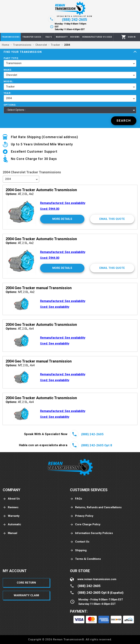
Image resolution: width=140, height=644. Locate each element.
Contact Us (80, 542)
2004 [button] (9, 98)
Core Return (26, 583)
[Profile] (132, 37)
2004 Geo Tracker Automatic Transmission (41, 190)
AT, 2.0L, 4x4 (20, 329)
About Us (11, 499)
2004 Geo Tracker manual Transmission (39, 288)
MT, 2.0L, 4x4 (20, 365)
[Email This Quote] (112, 219)
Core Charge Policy (85, 524)
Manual (10, 533)
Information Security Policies (91, 533)
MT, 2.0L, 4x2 (20, 292)
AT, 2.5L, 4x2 (20, 243)
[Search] (124, 121)
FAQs (76, 499)
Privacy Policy (82, 516)
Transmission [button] (14, 63)
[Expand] (135, 52)
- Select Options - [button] (16, 110)
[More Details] (62, 219)
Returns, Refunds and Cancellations (96, 507)
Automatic (12, 524)
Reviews (11, 507)
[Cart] (124, 37)
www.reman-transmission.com (97, 579)
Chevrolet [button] (12, 75)
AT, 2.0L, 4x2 (20, 194)
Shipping (78, 550)
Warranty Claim (26, 595)
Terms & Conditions (85, 559)
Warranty (11, 516)
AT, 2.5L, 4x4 (20, 402)
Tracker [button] (10, 87)
